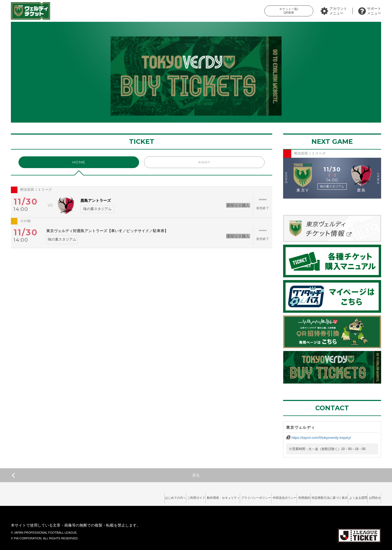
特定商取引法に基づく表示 (312, 496)
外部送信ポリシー (253, 496)
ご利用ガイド (141, 496)
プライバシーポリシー (217, 496)
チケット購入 (231, 205)
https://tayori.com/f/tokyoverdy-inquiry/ (321, 438)
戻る (106, 475)
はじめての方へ (113, 496)
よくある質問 (348, 496)
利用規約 (279, 496)
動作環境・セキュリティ (176, 496)
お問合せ (372, 496)
